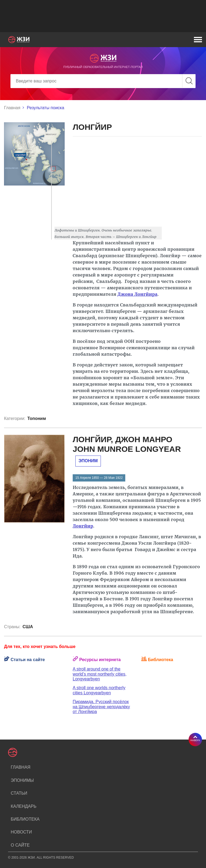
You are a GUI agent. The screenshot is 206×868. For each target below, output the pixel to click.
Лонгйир (83, 526)
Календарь (24, 806)
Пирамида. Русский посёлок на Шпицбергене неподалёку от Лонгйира (101, 707)
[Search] (103, 81)
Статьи (19, 793)
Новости (21, 832)
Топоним (37, 418)
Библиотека (25, 819)
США (28, 627)
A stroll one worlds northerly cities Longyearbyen (99, 690)
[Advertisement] (103, 16)
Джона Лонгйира (137, 294)
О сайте (20, 845)
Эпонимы (22, 780)
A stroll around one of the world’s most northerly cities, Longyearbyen (100, 674)
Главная (12, 108)
